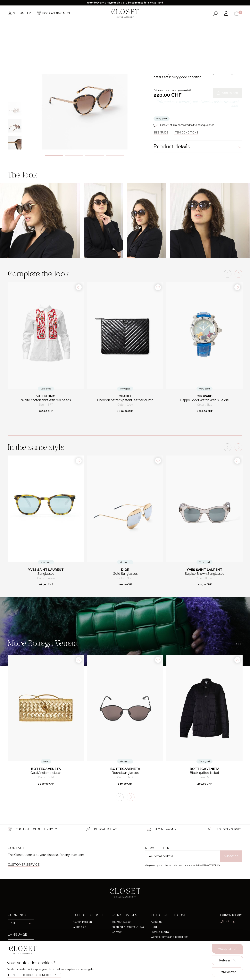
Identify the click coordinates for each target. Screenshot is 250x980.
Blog (154, 927)
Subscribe (231, 856)
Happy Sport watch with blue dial (205, 400)
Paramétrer (228, 972)
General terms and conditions (170, 937)
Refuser (228, 960)
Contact (117, 932)
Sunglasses (196, 42)
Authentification (82, 922)
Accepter (228, 949)
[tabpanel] (84, 89)
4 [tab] (115, 156)
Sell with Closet (121, 922)
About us (156, 922)
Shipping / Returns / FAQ (128, 927)
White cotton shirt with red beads (46, 400)
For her (167, 42)
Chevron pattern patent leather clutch (125, 400)
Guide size (79, 927)
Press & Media (160, 932)
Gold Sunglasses (125, 574)
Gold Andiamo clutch (46, 773)
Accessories (180, 42)
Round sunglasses (125, 773)
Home (159, 25)
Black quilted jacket (204, 773)
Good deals (142, 25)
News (73, 25)
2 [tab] (74, 156)
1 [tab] (54, 156)
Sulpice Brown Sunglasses (204, 574)
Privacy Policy (211, 865)
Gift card (174, 25)
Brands (124, 25)
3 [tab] (95, 156)
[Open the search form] (216, 13)
